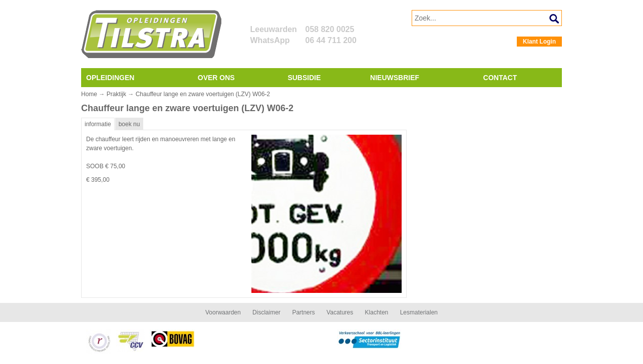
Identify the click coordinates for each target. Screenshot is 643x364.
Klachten (377, 312)
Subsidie (304, 78)
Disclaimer (266, 312)
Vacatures (340, 312)
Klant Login (539, 42)
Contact (500, 78)
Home (89, 94)
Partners (303, 312)
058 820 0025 (330, 29)
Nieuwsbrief (395, 78)
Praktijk (116, 94)
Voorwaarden (223, 312)
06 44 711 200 (331, 40)
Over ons (216, 78)
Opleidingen (110, 78)
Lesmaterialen (419, 312)
